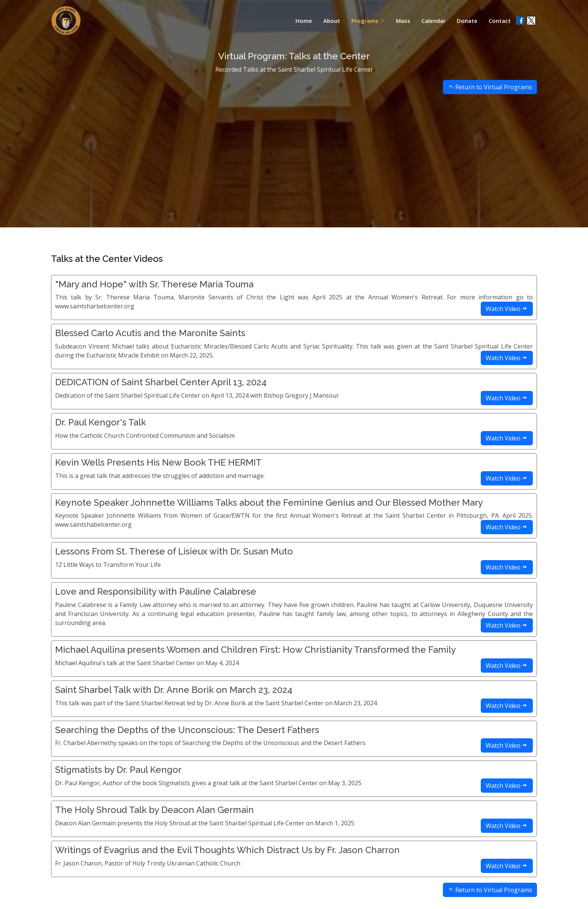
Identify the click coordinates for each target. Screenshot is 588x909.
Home (304, 21)
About (332, 21)
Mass (403, 21)
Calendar (433, 21)
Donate (467, 21)
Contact (500, 21)
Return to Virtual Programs (490, 100)
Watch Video (507, 309)
